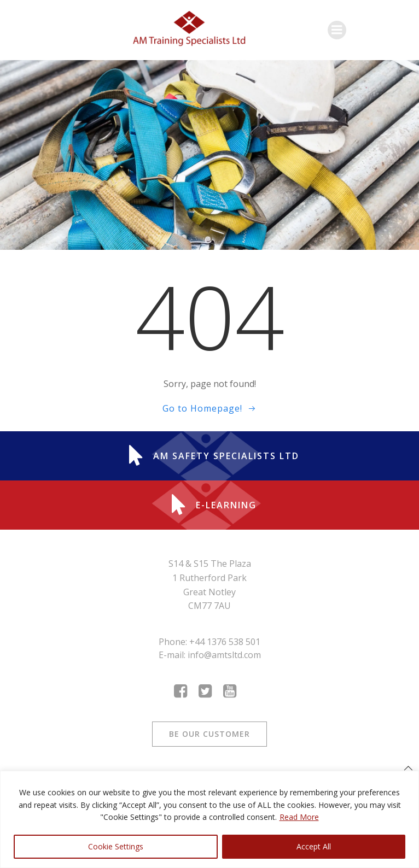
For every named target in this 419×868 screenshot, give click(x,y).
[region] (209, 819)
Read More (299, 817)
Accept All (314, 846)
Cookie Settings (116, 846)
